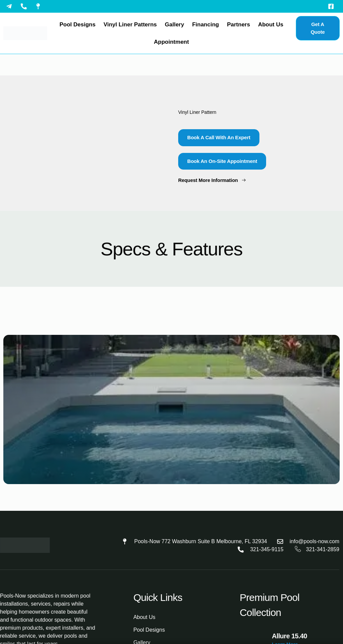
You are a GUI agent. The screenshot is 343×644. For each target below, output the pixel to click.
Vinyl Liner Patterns (130, 25)
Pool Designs (78, 25)
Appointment (171, 42)
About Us (271, 25)
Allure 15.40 (289, 636)
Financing (206, 25)
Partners (239, 25)
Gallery (175, 25)
